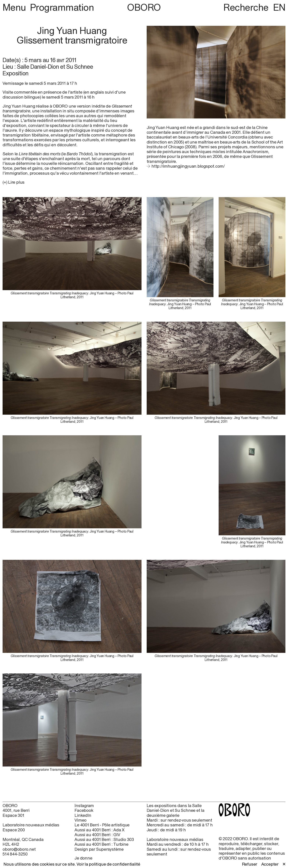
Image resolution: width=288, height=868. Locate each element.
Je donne (83, 858)
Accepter (270, 864)
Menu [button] (15, 7)
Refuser (250, 864)
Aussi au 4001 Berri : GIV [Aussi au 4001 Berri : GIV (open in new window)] (97, 835)
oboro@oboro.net (19, 849)
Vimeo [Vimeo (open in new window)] (81, 820)
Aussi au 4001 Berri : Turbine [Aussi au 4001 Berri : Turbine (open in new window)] (101, 844)
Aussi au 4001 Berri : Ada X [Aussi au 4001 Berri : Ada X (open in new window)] (99, 830)
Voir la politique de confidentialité (108, 864)
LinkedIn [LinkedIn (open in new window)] (83, 815)
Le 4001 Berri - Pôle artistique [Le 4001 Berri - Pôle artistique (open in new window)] (102, 825)
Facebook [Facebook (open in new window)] (84, 810)
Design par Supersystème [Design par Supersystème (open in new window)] (99, 849)
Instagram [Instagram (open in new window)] (84, 806)
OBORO (144, 7)
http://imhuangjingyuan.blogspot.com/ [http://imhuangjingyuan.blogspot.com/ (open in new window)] (188, 166)
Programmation (62, 7)
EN (279, 7)
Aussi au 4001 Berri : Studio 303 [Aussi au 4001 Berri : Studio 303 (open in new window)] (104, 839)
